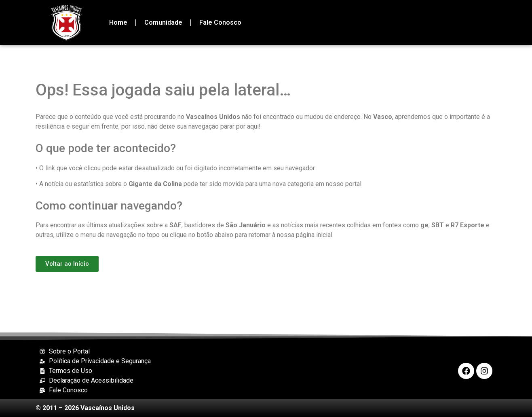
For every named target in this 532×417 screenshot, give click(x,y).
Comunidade (163, 22)
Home (118, 22)
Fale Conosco (220, 22)
